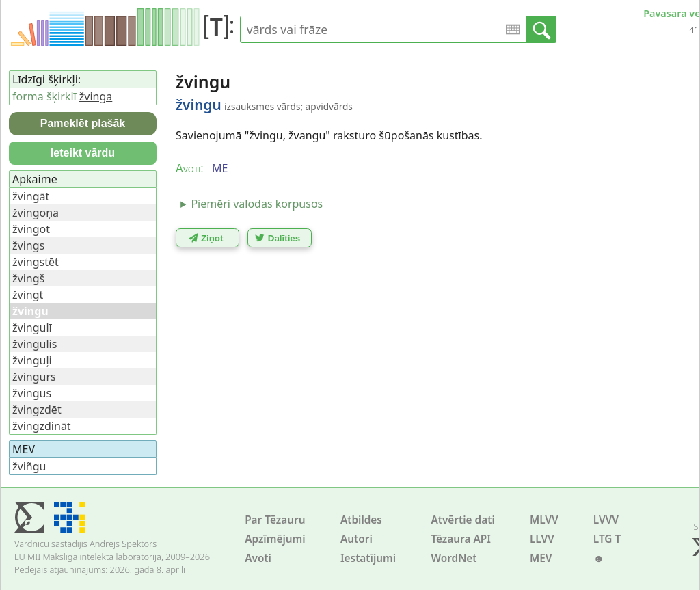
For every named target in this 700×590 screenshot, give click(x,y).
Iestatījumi (368, 558)
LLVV (542, 539)
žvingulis (35, 344)
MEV (541, 558)
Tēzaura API (461, 539)
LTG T (607, 539)
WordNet (454, 558)
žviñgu (29, 466)
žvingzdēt (37, 410)
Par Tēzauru (275, 520)
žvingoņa (36, 213)
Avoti (258, 558)
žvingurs (34, 377)
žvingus (32, 393)
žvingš (28, 278)
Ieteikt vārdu (83, 153)
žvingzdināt (42, 426)
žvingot (31, 229)
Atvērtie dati (462, 520)
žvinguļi (32, 360)
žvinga (96, 96)
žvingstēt (36, 262)
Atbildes (361, 520)
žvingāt (31, 196)
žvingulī (32, 327)
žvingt (28, 295)
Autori (356, 539)
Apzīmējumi (275, 539)
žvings (28, 245)
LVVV (606, 520)
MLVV (544, 520)
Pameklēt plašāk (83, 123)
